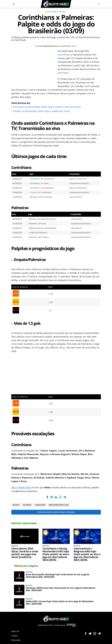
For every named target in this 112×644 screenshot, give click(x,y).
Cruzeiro (33, 192)
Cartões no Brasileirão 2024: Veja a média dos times (41, 111)
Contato (14, 636)
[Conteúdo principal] (56, 322)
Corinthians (64, 55)
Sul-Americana (80, 179)
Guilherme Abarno (48, 46)
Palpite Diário (51, 12)
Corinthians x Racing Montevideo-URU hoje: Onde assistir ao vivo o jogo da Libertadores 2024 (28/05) (56, 554)
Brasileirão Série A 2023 (59, 505)
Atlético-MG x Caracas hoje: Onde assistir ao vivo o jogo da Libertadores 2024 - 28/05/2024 (60, 603)
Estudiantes (35, 179)
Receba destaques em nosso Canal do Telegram (56, 512)
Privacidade (16, 640)
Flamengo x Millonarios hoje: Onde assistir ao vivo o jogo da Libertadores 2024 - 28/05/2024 (60, 589)
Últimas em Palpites (26, 566)
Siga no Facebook (86, 633)
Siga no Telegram (99, 633)
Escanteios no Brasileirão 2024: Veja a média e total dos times (47, 107)
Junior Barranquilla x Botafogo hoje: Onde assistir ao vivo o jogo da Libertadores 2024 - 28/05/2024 (58, 576)
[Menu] (14, 4)
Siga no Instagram (95, 633)
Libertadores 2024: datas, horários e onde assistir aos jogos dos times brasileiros (25, 553)
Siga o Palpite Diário (21, 487)
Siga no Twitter (90, 633)
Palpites (62, 12)
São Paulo (63, 73)
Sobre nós (15, 631)
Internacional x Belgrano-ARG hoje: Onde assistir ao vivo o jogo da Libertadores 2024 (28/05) (87, 554)
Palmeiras (27, 505)
